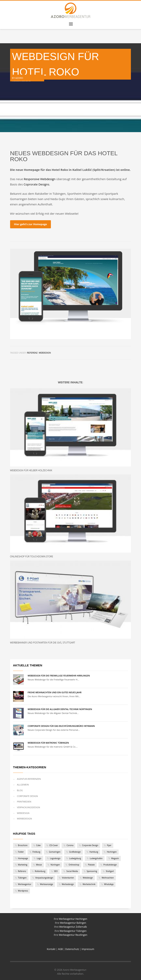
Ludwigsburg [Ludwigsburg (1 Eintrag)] (75, 858)
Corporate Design (28, 796)
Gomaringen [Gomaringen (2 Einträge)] (55, 852)
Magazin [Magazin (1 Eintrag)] (115, 858)
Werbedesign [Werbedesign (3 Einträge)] (68, 884)
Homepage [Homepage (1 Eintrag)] (23, 858)
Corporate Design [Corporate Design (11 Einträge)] (90, 845)
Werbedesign (25, 819)
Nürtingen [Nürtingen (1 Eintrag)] (55, 865)
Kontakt (51, 949)
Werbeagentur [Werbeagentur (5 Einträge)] (25, 884)
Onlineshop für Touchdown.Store (32, 556)
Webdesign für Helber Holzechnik (31, 470)
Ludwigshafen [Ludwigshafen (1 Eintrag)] (96, 858)
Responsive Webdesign (40, 179)
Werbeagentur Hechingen (73, 919)
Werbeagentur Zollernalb (73, 927)
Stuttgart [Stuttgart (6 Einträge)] (110, 871)
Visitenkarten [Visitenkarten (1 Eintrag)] (68, 878)
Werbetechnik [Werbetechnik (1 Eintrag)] (89, 884)
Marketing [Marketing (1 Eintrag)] (23, 865)
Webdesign (45, 353)
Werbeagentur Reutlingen (73, 935)
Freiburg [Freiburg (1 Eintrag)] (36, 852)
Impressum (88, 949)
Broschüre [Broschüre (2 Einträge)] (23, 845)
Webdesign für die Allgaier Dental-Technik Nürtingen (60, 709)
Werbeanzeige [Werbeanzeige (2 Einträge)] (47, 884)
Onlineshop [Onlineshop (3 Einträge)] (74, 865)
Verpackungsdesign (29, 807)
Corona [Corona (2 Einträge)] (70, 845)
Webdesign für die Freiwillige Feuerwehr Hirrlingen (59, 676)
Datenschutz (72, 949)
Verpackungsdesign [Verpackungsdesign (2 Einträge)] (44, 878)
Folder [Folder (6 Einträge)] (21, 852)
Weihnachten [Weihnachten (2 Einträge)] (108, 878)
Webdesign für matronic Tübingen (48, 743)
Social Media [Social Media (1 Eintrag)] (72, 871)
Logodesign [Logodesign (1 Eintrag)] (55, 858)
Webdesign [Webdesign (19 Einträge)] (88, 878)
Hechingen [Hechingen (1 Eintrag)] (112, 852)
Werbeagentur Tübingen (73, 931)
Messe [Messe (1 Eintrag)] (39, 865)
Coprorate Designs (36, 184)
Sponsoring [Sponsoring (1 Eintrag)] (92, 871)
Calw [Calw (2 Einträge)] (38, 845)
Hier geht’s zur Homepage (30, 224)
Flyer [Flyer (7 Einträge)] (109, 845)
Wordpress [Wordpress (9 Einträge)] (23, 891)
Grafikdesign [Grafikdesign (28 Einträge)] (75, 852)
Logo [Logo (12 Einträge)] (39, 858)
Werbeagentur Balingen (73, 923)
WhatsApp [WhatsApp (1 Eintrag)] (109, 884)
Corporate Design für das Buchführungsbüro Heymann (61, 726)
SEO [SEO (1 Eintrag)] (56, 871)
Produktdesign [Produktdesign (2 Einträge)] (110, 865)
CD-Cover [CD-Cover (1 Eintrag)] (54, 845)
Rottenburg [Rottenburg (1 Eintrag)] (40, 871)
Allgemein (23, 785)
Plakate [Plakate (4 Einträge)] (91, 865)
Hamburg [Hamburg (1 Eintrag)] (94, 852)
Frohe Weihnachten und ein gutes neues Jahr (55, 692)
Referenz (32, 353)
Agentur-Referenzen (29, 779)
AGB (60, 949)
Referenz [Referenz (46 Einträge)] (22, 871)
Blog (20, 790)
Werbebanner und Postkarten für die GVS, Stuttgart (43, 643)
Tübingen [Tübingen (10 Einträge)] (22, 878)
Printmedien (24, 802)
